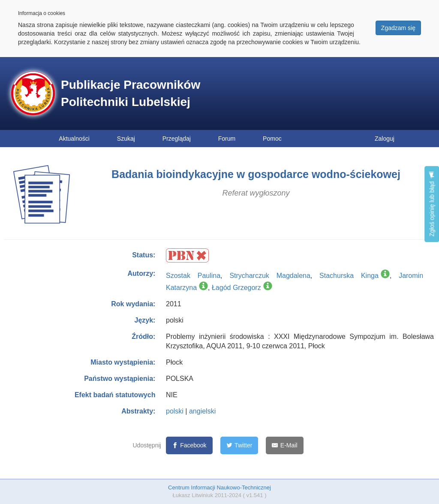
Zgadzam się (398, 28)
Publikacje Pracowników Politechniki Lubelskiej (131, 93)
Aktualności (74, 139)
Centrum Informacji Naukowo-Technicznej (219, 487)
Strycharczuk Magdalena (270, 276)
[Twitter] (239, 445)
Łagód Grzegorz (236, 288)
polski (175, 411)
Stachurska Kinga (349, 276)
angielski (202, 411)
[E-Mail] (284, 445)
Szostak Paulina (193, 276)
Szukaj (126, 139)
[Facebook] (189, 445)
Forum (227, 139)
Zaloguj (385, 139)
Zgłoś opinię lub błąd (432, 204)
